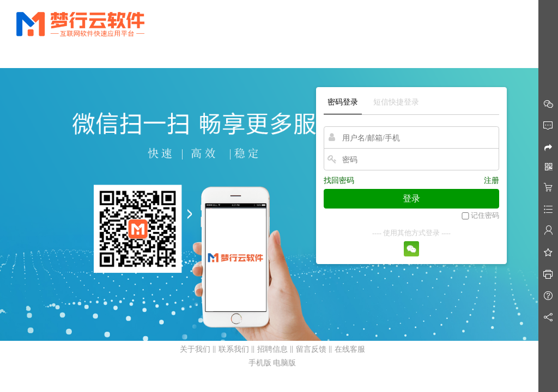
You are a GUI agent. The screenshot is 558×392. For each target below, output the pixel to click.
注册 (492, 180)
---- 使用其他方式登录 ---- (411, 233)
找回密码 (339, 180)
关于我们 (195, 349)
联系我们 (234, 349)
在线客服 (350, 349)
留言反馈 (311, 349)
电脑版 (284, 363)
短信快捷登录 (396, 102)
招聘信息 (272, 349)
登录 (411, 198)
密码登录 (343, 102)
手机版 (260, 363)
